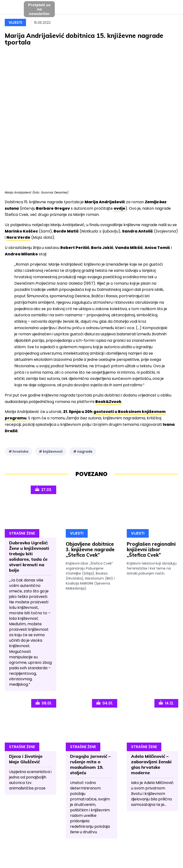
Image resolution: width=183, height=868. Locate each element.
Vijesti (15, 22)
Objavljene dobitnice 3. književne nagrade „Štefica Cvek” (90, 549)
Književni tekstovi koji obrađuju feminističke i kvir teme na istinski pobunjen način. (152, 568)
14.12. (166, 703)
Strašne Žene (22, 533)
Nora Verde (18, 237)
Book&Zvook (108, 402)
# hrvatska (18, 451)
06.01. (44, 703)
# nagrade (83, 451)
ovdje (119, 208)
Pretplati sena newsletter (39, 9)
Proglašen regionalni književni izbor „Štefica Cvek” (151, 549)
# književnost (51, 451)
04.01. (105, 703)
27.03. (43, 489)
